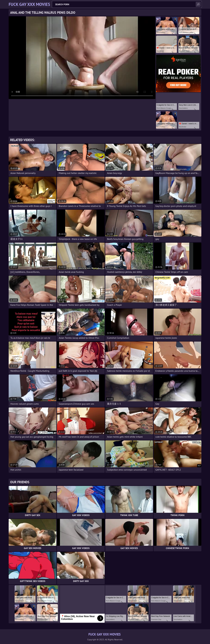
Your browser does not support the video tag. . (82, 58)
